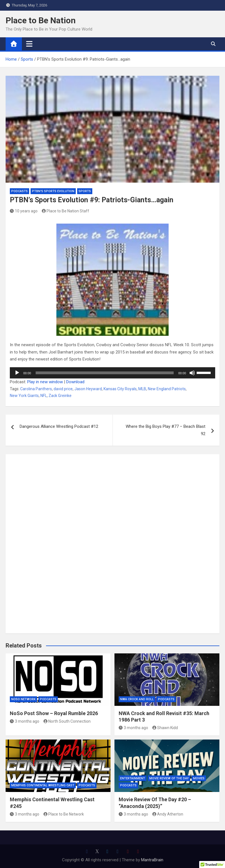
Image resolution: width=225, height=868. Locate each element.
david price (63, 389)
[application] (112, 373)
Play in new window (45, 382)
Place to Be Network (64, 814)
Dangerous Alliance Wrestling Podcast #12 (59, 426)
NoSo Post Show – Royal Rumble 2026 (54, 713)
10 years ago (24, 211)
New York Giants (24, 396)
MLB (142, 389)
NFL (44, 396)
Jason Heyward (88, 389)
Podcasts (19, 191)
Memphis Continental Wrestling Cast (43, 785)
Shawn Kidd (165, 728)
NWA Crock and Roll (137, 699)
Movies (199, 778)
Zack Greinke (60, 396)
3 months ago (25, 721)
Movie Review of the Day (169, 778)
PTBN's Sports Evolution (53, 191)
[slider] (105, 373)
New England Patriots (167, 389)
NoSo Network (23, 699)
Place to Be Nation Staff (66, 211)
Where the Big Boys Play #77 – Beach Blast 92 (166, 430)
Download (75, 382)
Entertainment (133, 778)
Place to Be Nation (41, 20)
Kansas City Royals (120, 389)
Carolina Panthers (36, 389)
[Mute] (192, 373)
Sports (85, 191)
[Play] (17, 373)
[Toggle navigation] (29, 44)
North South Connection (67, 721)
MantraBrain (152, 860)
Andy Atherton (168, 814)
